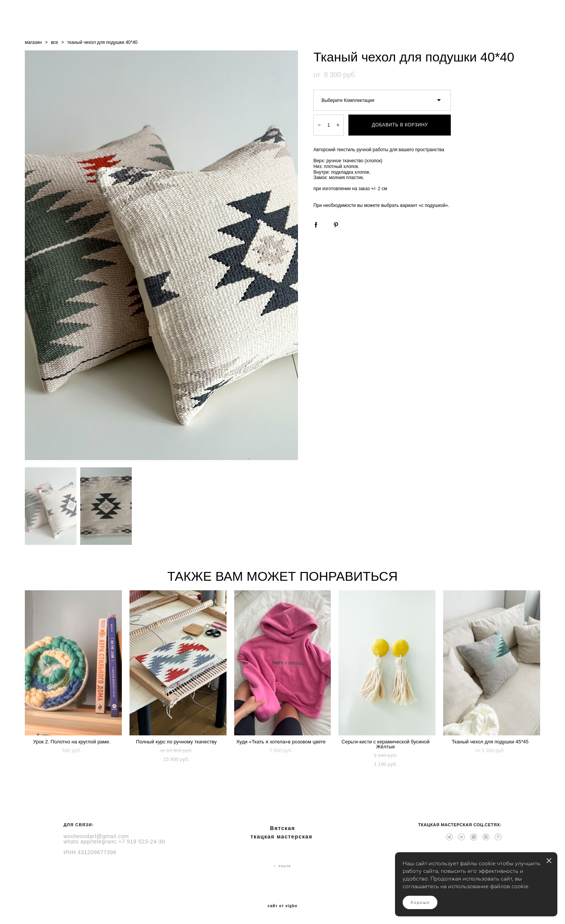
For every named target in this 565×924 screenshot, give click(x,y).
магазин (33, 42)
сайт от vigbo (282, 906)
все (54, 42)
